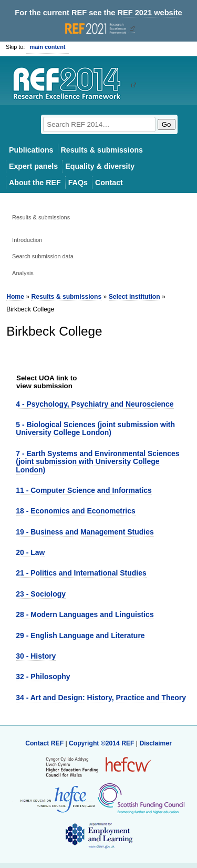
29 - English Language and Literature (80, 635)
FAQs (78, 183)
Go (167, 124)
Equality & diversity (100, 166)
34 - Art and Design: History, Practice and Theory (101, 698)
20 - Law (30, 552)
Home (15, 297)
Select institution (134, 297)
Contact (109, 183)
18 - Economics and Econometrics (75, 511)
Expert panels (33, 166)
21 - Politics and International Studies (81, 573)
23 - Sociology (41, 594)
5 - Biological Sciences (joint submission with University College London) (95, 428)
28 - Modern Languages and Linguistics (85, 614)
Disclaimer (155, 743)
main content (47, 47)
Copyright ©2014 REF (102, 743)
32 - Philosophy (43, 677)
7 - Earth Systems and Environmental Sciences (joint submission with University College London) (97, 462)
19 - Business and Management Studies (85, 532)
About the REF (35, 183)
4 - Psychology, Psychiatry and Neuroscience (95, 404)
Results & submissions (102, 150)
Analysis (23, 273)
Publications (31, 150)
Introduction (27, 240)
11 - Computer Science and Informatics (84, 490)
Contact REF (44, 743)
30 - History (36, 656)
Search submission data (43, 256)
